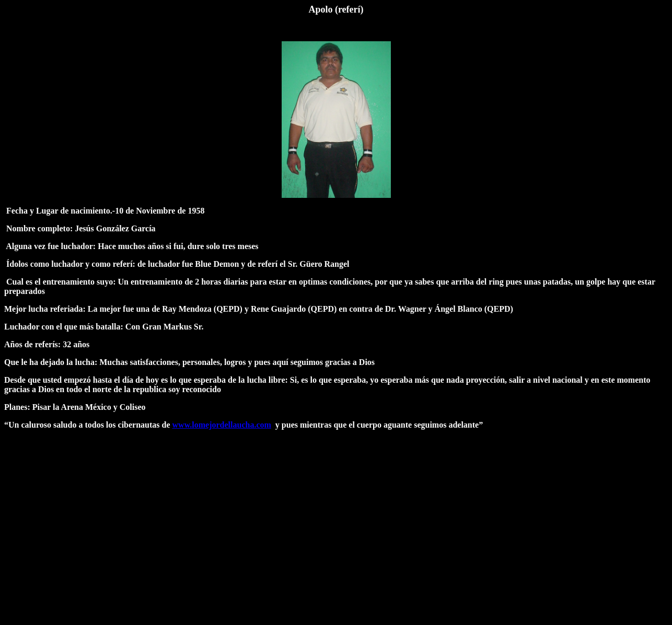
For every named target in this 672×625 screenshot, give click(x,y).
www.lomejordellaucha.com (222, 425)
